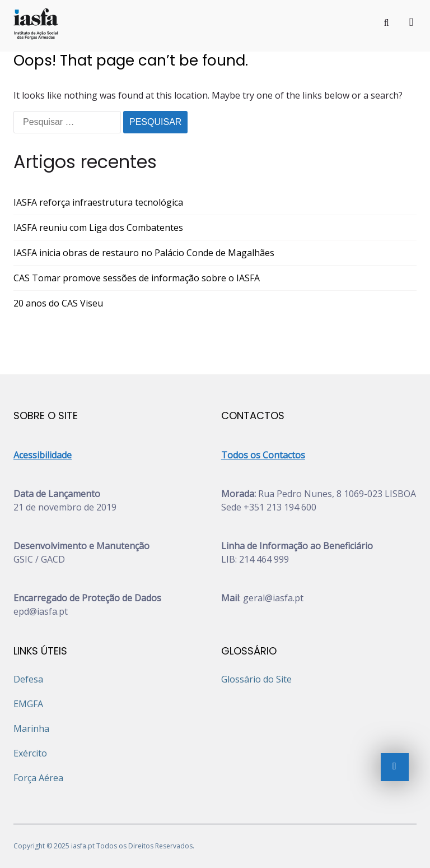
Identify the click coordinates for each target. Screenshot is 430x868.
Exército (30, 753)
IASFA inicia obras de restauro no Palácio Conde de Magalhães (144, 253)
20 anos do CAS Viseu (58, 303)
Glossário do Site (256, 679)
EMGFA (28, 704)
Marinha (31, 728)
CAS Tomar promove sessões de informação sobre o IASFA (137, 278)
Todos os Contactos (263, 455)
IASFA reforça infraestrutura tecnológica (98, 202)
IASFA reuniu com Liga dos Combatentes (98, 228)
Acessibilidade (43, 455)
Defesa (28, 679)
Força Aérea (38, 778)
